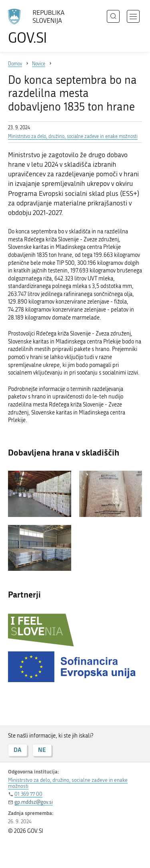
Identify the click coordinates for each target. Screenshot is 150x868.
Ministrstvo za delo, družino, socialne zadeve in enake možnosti (73, 136)
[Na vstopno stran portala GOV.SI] (40, 27)
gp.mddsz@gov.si (34, 802)
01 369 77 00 (28, 794)
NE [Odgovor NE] (42, 750)
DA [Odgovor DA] (18, 750)
